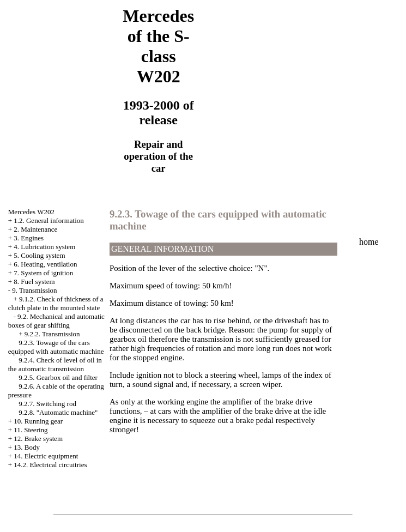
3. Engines (29, 238)
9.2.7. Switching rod (47, 404)
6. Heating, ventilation (45, 264)
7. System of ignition (43, 273)
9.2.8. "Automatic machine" (58, 412)
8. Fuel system (34, 282)
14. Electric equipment (46, 456)
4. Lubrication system (44, 247)
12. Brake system (38, 439)
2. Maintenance (35, 229)
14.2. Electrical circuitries (50, 465)
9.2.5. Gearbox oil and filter (58, 377)
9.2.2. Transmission (52, 334)
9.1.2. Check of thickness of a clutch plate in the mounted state (56, 303)
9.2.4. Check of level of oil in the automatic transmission (55, 364)
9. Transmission (34, 290)
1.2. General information (49, 220)
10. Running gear (38, 421)
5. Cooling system (39, 255)
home (369, 242)
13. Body (27, 447)
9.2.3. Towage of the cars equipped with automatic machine (56, 347)
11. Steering (31, 430)
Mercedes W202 (31, 212)
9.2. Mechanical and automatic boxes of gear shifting (56, 321)
